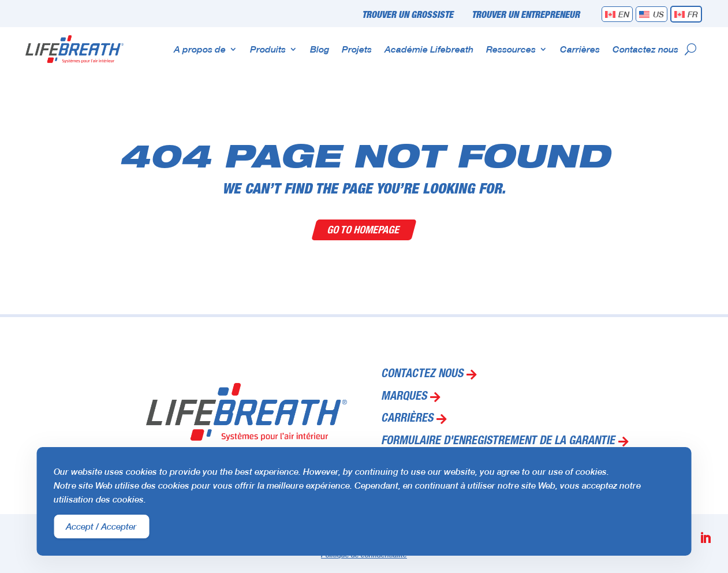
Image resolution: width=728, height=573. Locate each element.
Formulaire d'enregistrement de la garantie (498, 442)
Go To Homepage (364, 230)
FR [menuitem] (693, 14)
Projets (357, 49)
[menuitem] (617, 14)
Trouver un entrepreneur (526, 16)
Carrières (580, 49)
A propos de (200, 49)
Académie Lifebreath (429, 49)
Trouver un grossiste (408, 16)
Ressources (511, 49)
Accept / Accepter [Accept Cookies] (101, 526)
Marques (404, 397)
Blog (320, 49)
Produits (268, 49)
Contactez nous (645, 49)
